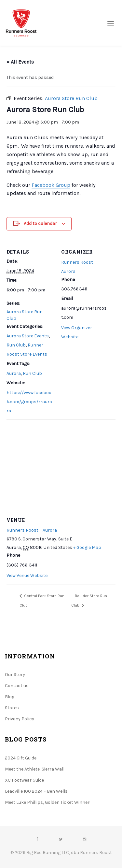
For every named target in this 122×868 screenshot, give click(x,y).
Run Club (16, 345)
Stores (12, 708)
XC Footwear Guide (24, 780)
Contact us (17, 686)
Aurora (14, 373)
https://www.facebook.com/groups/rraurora (29, 402)
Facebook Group (51, 185)
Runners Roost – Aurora (32, 530)
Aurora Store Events (28, 336)
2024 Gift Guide (21, 758)
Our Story (15, 675)
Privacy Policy (20, 719)
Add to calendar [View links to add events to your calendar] (40, 223)
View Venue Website (27, 575)
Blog (10, 697)
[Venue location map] (61, 467)
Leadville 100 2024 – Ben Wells (36, 791)
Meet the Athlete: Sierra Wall (35, 769)
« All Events (20, 62)
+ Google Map (87, 547)
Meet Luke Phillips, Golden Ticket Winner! (48, 802)
